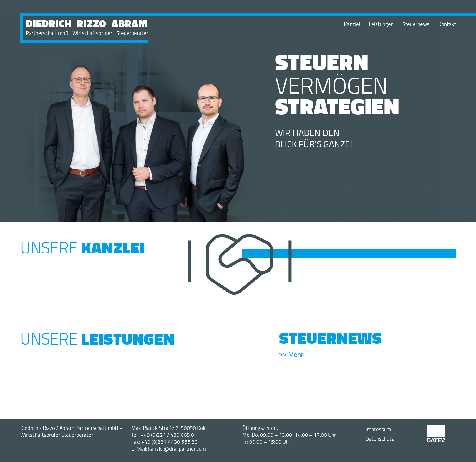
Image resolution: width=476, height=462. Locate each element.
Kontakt (447, 24)
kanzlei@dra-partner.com (177, 449)
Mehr (295, 355)
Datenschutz (380, 439)
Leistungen (381, 24)
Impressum (378, 429)
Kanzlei (352, 24)
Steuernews (416, 24)
